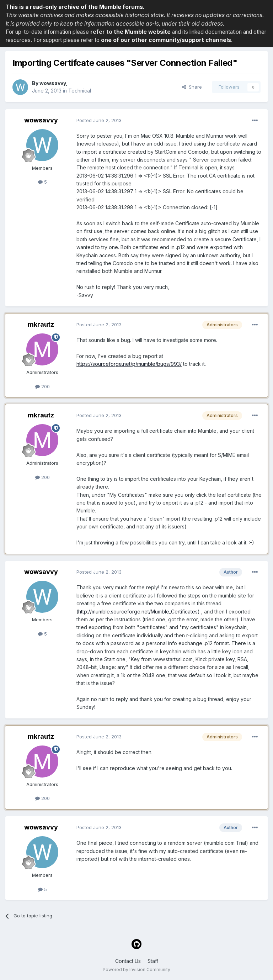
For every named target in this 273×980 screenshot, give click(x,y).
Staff (153, 961)
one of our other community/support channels (166, 40)
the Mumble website (142, 32)
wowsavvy (53, 83)
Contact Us (128, 961)
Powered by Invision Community (136, 970)
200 (42, 386)
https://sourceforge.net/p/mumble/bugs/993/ (129, 364)
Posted (99, 120)
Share (192, 87)
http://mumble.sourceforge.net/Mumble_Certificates (138, 612)
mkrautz (41, 324)
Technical (80, 91)
